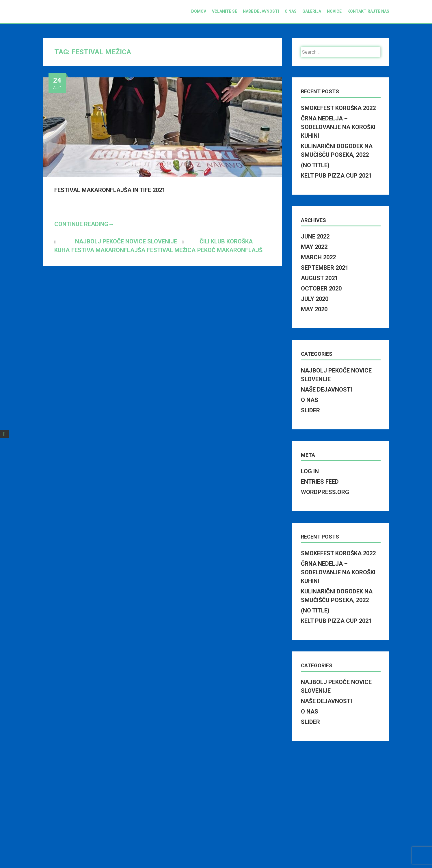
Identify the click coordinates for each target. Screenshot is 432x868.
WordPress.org (325, 492)
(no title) (315, 165)
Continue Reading (84, 224)
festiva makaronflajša (108, 250)
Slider (310, 410)
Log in (310, 471)
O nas (291, 11)
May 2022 (314, 247)
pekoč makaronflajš (230, 250)
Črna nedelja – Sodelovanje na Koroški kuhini (338, 127)
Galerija (312, 11)
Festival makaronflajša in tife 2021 (110, 190)
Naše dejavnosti (261, 11)
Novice (334, 11)
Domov (199, 11)
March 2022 (318, 257)
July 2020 (315, 299)
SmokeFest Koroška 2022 (338, 108)
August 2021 (319, 278)
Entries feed (320, 482)
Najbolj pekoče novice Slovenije (126, 241)
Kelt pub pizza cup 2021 (336, 176)
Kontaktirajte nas (368, 11)
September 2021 (325, 268)
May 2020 (314, 309)
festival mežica (171, 250)
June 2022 (315, 236)
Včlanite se (225, 11)
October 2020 (321, 288)
